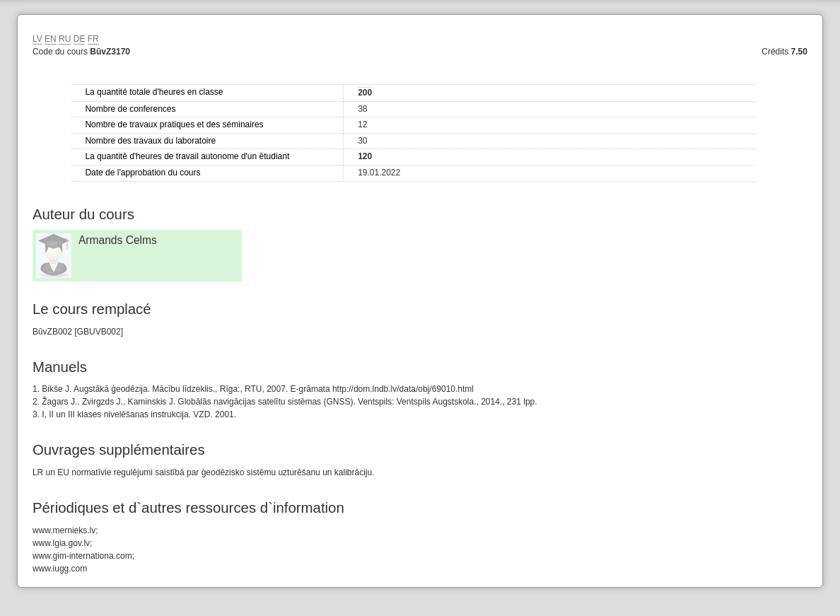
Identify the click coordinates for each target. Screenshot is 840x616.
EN (51, 39)
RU (65, 39)
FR (93, 39)
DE (80, 39)
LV (37, 39)
